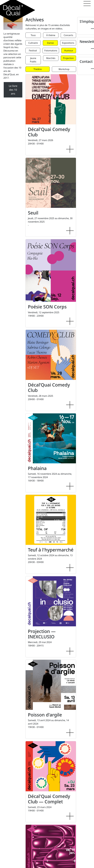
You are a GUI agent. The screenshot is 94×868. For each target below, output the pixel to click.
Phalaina (37, 468)
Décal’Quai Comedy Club (49, 387)
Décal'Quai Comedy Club (49, 132)
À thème (51, 35)
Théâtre (38, 69)
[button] (87, 4)
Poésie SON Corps (47, 307)
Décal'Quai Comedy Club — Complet (49, 799)
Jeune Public (33, 60)
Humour (69, 51)
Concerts (68, 35)
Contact (86, 61)
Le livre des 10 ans (13, 90)
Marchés (51, 58)
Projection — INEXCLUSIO (42, 634)
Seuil (33, 213)
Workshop (64, 69)
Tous (33, 35)
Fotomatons (51, 51)
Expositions (68, 43)
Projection (68, 58)
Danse (50, 43)
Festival (33, 51)
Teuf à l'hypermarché (51, 550)
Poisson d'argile (45, 715)
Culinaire (33, 43)
